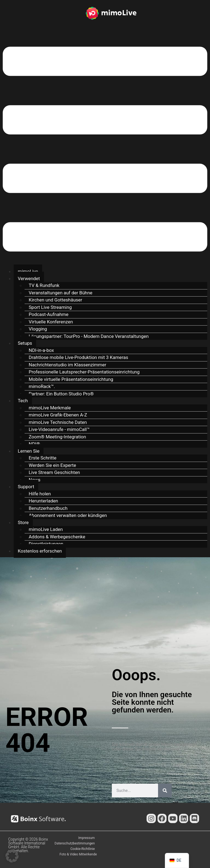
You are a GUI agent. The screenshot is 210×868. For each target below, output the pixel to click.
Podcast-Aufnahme (49, 314)
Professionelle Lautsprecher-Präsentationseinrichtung (84, 372)
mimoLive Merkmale (50, 408)
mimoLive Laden (46, 529)
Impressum (86, 838)
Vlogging (38, 329)
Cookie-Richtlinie (83, 849)
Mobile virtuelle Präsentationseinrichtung (71, 379)
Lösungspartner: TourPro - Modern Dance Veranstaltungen (89, 336)
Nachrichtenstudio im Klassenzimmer (68, 365)
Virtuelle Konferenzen (51, 322)
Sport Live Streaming (50, 307)
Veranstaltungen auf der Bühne (61, 293)
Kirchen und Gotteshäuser (56, 300)
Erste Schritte (43, 458)
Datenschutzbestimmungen (75, 843)
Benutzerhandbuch (48, 508)
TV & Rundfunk (44, 285)
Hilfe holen (40, 494)
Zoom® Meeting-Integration (57, 437)
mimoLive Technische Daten (58, 422)
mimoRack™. (42, 386)
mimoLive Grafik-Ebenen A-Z (58, 415)
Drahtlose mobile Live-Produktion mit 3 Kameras (78, 357)
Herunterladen (43, 501)
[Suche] (165, 791)
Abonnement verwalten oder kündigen (68, 515)
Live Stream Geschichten (54, 472)
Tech (23, 401)
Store (23, 522)
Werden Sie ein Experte (52, 465)
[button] (105, 150)
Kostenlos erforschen (40, 551)
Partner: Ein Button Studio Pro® (61, 394)
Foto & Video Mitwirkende (78, 854)
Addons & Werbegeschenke (57, 537)
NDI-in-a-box (41, 350)
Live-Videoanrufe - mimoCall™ (59, 429)
